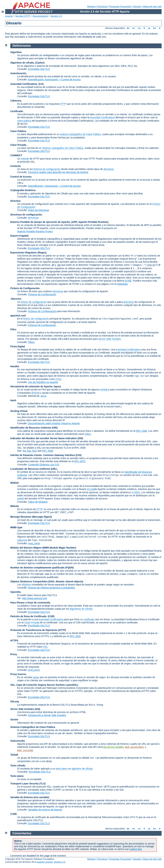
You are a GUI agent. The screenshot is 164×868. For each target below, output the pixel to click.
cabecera (22, 540)
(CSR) (51, 616)
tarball (20, 499)
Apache (9, 16)
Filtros (31, 342)
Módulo (15, 483)
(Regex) (42, 253)
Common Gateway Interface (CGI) (62, 455)
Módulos (91, 6)
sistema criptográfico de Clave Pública (80, 134)
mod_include (25, 750)
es (139, 28)
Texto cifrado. (18, 766)
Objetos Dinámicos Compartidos (29, 581)
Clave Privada (32, 623)
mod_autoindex (134, 747)
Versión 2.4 (56, 16)
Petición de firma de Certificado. (29, 616)
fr (144, 28)
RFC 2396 (141, 431)
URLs (88, 434)
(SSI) (37, 709)
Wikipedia (122, 284)
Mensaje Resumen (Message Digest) (31, 517)
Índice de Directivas (39, 210)
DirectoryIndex (113, 747)
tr (160, 28)
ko (155, 28)
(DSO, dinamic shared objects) (66, 581)
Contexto (16, 166)
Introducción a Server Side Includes (47, 715)
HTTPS (14, 641)
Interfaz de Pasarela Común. (26, 455)
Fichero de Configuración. (25, 288)
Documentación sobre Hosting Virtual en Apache (54, 423)
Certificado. (17, 111)
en (134, 28)
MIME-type (16, 527)
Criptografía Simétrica (23, 190)
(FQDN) (70, 568)
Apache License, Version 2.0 (51, 862)
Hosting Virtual (19, 411)
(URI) (55, 428)
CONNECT (16, 155)
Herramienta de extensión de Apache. (32, 386)
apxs (43, 396)
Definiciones (22, 46)
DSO (35, 393)
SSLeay (15, 701)
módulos (105, 390)
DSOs (137, 492)
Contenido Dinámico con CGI (44, 465)
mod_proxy (34, 670)
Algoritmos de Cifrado (81, 609)
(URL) (54, 469)
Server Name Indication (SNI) (67, 438)
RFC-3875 (80, 461)
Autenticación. (19, 73)
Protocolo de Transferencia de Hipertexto (34, 630)
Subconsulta (18, 741)
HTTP (63, 104)
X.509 (13, 814)
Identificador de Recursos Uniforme (31, 428)
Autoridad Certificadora (102, 117)
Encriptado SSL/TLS (39, 69)
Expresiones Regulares (24, 253)
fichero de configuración (34, 302)
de (128, 28)
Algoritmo (16, 52)
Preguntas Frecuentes (120, 6)
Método (15, 506)
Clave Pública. (18, 131)
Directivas (102, 6)
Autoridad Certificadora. (24, 84)
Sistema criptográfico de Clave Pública (63, 148)
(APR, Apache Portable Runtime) (90, 222)
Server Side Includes (110, 339)
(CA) (41, 84)
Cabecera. (16, 101)
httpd (91, 489)
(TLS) (42, 784)
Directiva (15, 201)
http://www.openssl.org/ (35, 598)
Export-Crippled (19, 236)
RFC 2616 (75, 636)
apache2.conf (18, 316)
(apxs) (57, 386)
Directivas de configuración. (26, 215)
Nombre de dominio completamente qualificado (37, 568)
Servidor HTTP (23, 16)
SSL (45, 647)
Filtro (13, 329)
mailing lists (136, 849)
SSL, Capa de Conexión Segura (29, 685)
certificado (89, 619)
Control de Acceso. (21, 177)
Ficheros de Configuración (42, 294)
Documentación (40, 16)
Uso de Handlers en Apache (43, 382)
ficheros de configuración (47, 169)
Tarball (14, 755)
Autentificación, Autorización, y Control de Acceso (54, 79)
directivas (109, 169)
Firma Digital (18, 346)
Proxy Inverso (18, 674)
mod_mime (34, 543)
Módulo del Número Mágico (26, 548)
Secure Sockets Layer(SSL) (62, 685)
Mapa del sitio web (152, 6)
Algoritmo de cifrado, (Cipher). (28, 63)
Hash (13, 400)
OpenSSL (16, 592)
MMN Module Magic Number (59, 548)
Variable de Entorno (22, 797)
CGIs (58, 379)
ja (149, 28)
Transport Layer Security (24, 784)
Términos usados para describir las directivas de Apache (58, 172)
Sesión (14, 719)
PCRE (128, 281)
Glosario (137, 6)
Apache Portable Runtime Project (35, 231)
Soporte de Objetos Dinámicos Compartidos (51, 588)
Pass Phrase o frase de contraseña (30, 603)
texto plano (62, 769)
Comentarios (22, 833)
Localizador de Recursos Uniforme (30, 469)
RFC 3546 (48, 451)
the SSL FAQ (30, 451)
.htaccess (16, 299)
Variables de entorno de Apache (45, 810)
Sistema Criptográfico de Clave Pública (33, 727)
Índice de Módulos (38, 502)
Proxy (14, 654)
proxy (36, 677)
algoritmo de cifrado (82, 769)
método (25, 159)
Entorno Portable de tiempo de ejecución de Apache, (41, 222)
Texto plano (17, 776)
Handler (15, 366)
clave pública (24, 121)
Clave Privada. (19, 145)
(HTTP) (62, 630)
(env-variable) (41, 797)
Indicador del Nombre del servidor (30, 438)
